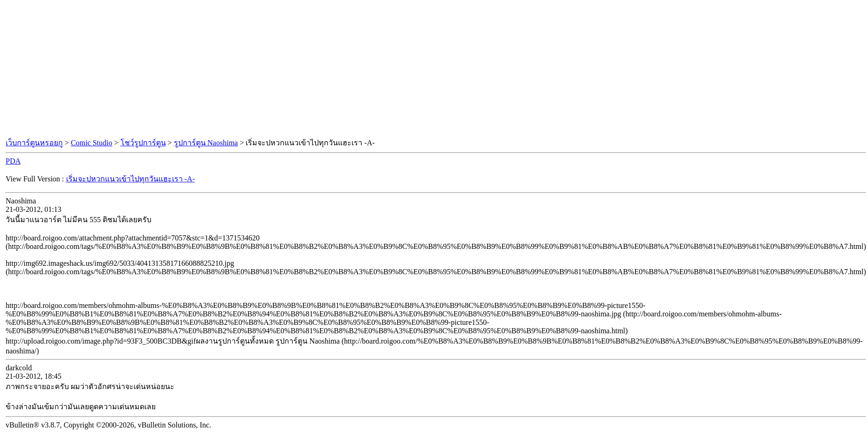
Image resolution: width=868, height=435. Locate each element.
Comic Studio (91, 143)
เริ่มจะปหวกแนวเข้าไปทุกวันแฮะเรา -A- (131, 179)
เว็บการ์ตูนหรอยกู (34, 143)
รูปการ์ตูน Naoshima (206, 143)
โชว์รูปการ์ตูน (143, 143)
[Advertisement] (434, 69)
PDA (13, 161)
